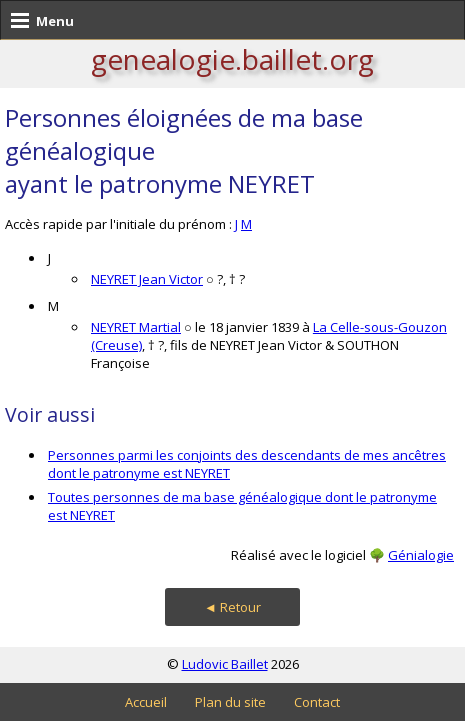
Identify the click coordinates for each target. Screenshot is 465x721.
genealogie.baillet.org (232, 59)
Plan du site (230, 702)
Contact (317, 702)
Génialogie (421, 555)
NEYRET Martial (136, 327)
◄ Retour (232, 607)
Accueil (146, 702)
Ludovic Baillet (225, 664)
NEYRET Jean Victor (147, 279)
